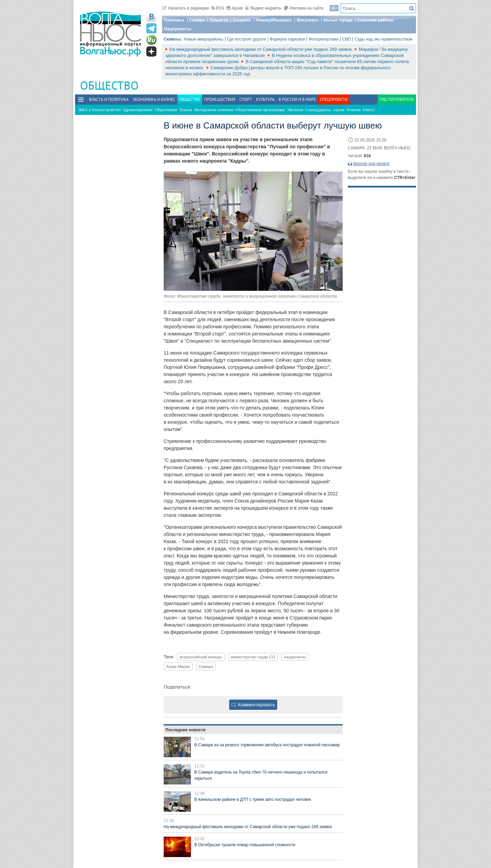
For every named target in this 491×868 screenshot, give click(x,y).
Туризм (186, 110)
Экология (295, 110)
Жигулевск (308, 20)
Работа (369, 110)
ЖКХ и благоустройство (100, 110)
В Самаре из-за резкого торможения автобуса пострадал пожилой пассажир (267, 745)
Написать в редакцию (185, 8)
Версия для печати (371, 164)
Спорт (246, 99)
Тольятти (219, 20)
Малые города (338, 20)
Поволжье (174, 20)
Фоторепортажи (323, 39)
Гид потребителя (397, 99)
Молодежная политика (214, 110)
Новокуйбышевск (274, 20)
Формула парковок (287, 39)
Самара (197, 20)
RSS (218, 8)
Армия (339, 110)
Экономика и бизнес (154, 99)
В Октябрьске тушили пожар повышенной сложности (245, 845)
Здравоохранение (138, 110)
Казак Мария (178, 666)
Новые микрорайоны (204, 39)
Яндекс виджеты (263, 8)
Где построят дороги (247, 39)
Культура (265, 99)
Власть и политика (109, 99)
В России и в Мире (297, 99)
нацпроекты (295, 657)
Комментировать (253, 705)
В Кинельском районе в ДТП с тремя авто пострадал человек (253, 799)
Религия (353, 110)
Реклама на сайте (304, 8)
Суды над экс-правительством (383, 39)
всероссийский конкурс (201, 657)
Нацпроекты (178, 29)
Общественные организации (260, 110)
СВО (347, 39)
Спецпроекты (334, 99)
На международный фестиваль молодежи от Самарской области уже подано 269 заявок (261, 49)
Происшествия (220, 99)
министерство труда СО (253, 657)
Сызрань (242, 20)
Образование (166, 110)
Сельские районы (376, 20)
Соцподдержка (318, 110)
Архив (235, 8)
